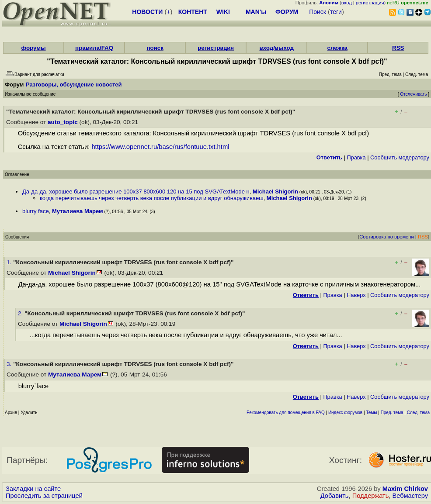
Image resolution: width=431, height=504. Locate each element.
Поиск (318, 12)
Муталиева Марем (78, 211)
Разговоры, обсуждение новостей (74, 85)
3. (10, 364)
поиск (155, 48)
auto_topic (63, 122)
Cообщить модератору (400, 157)
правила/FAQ (94, 48)
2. (21, 313)
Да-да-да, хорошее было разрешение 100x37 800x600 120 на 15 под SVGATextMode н (136, 192)
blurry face (36, 211)
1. (10, 262)
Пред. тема (392, 413)
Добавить (335, 496)
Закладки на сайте (33, 489)
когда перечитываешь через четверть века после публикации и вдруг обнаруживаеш (152, 198)
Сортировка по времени (387, 237)
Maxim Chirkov (405, 489)
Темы (371, 413)
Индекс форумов (345, 413)
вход (347, 3)
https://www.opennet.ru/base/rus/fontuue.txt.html (160, 147)
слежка (337, 48)
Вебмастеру (410, 496)
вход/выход (276, 48)
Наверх (356, 295)
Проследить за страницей (44, 496)
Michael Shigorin (275, 192)
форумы (33, 48)
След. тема (418, 413)
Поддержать (371, 496)
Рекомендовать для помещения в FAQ (286, 413)
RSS (398, 48)
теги (336, 12)
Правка (356, 157)
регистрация (370, 3)
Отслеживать (413, 94)
